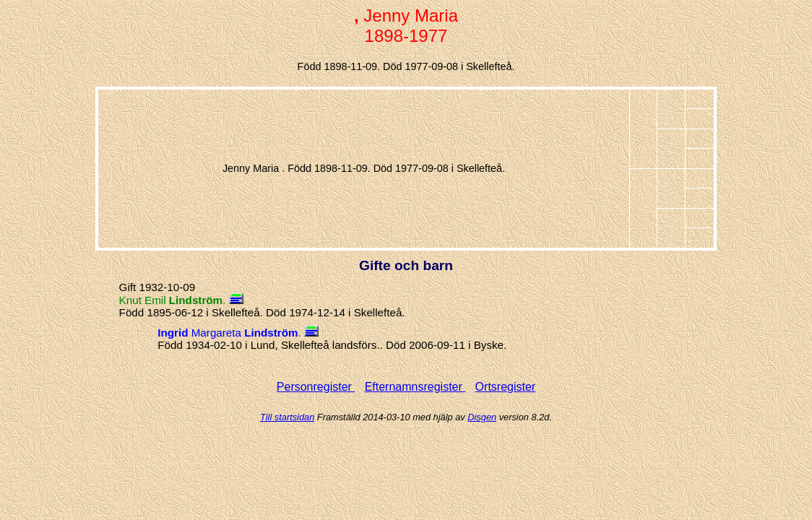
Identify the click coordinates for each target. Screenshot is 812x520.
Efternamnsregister (415, 387)
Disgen (482, 417)
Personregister (316, 387)
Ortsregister (506, 387)
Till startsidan (287, 417)
